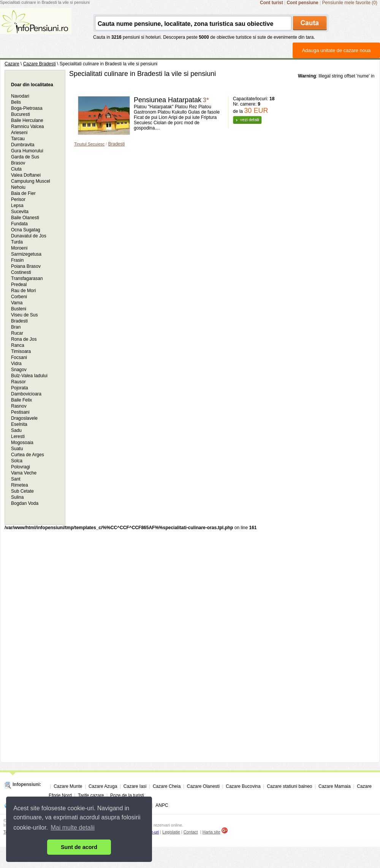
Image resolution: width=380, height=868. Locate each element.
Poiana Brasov (26, 266)
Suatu (17, 449)
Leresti (18, 436)
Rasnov (19, 406)
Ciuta (16, 169)
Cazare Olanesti (203, 786)
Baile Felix (21, 400)
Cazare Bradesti (40, 64)
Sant (16, 479)
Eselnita (19, 424)
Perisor (18, 199)
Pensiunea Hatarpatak (168, 100)
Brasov (18, 163)
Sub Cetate (22, 491)
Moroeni (19, 248)
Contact (191, 832)
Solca (17, 461)
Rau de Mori (23, 291)
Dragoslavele (24, 418)
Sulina (17, 497)
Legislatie (171, 832)
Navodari (20, 96)
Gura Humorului (27, 151)
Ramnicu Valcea (27, 126)
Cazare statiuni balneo (289, 786)
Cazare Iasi (135, 786)
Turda (17, 242)
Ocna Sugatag (26, 230)
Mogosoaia (22, 443)
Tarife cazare (91, 795)
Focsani (19, 357)
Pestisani (20, 412)
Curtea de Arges (28, 455)
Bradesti (116, 144)
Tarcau (18, 139)
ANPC (162, 805)
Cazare (12, 64)
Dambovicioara (26, 394)
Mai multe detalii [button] (73, 828)
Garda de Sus (25, 157)
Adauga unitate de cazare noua (336, 50)
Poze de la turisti (127, 795)
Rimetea (20, 485)
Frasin (17, 260)
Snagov (19, 370)
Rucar (17, 333)
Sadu (16, 430)
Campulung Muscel (31, 181)
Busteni (19, 309)
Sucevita (20, 212)
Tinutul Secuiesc (89, 144)
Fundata (19, 224)
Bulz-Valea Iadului (29, 376)
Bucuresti (21, 114)
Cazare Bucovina (243, 786)
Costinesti (21, 272)
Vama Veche (24, 473)
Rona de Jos (24, 339)
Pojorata (20, 388)
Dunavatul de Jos (29, 236)
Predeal (19, 285)
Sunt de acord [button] (79, 847)
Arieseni (19, 133)
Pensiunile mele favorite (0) (350, 3)
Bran (16, 327)
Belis (16, 102)
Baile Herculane (27, 120)
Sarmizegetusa (26, 254)
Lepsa (17, 206)
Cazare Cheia (167, 786)
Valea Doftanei (26, 175)
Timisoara (21, 351)
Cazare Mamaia (335, 786)
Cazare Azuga (103, 786)
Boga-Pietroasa (27, 108)
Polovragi (21, 467)
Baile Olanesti (25, 218)
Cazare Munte (68, 786)
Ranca (18, 345)
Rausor (18, 382)
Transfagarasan (27, 278)
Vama (17, 303)
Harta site (211, 832)
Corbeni (19, 297)
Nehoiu (18, 187)
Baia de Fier (23, 193)
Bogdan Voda (25, 503)
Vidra (16, 364)
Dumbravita (23, 145)
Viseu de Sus (25, 315)
